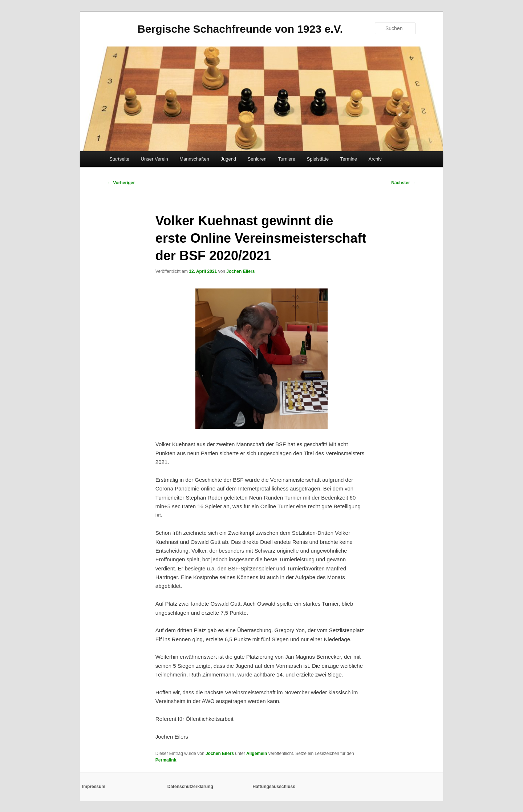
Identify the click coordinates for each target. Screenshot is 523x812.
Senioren (257, 159)
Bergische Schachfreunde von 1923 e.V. (240, 29)
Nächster (403, 183)
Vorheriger (121, 183)
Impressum (94, 787)
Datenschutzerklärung (190, 787)
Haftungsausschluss (274, 787)
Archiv (375, 159)
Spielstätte (318, 159)
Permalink (166, 760)
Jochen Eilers (240, 271)
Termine (349, 159)
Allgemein (257, 754)
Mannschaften (194, 159)
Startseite (119, 159)
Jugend (228, 159)
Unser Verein (155, 159)
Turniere (287, 159)
